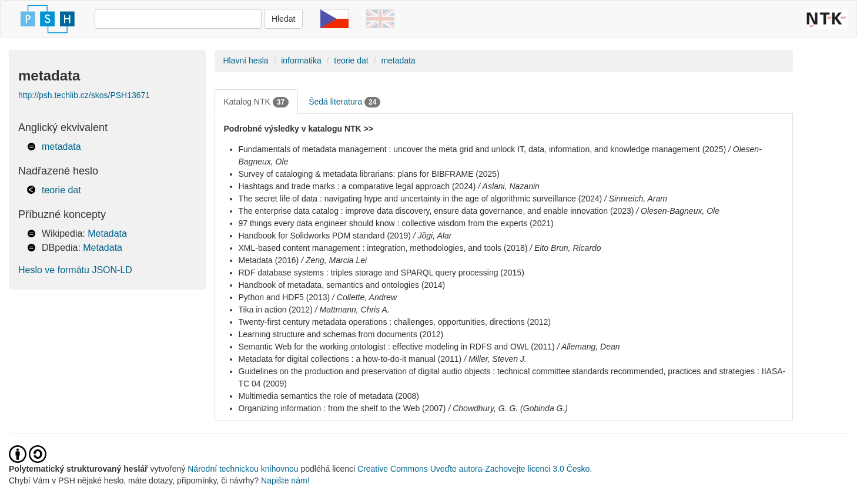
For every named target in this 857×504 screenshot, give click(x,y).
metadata (61, 147)
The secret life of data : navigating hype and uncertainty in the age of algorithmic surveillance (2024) (421, 199)
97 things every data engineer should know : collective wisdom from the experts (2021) (396, 223)
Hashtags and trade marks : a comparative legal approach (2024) (357, 186)
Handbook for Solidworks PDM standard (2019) (325, 236)
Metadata (107, 233)
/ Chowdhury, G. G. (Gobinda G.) (508, 408)
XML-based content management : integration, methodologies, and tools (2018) (383, 248)
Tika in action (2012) (276, 310)
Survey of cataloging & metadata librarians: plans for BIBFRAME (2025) (369, 174)
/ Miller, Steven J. (495, 359)
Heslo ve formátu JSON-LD (75, 270)
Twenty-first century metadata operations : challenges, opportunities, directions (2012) (395, 322)
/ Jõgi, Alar (433, 236)
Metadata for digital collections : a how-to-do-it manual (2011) (350, 359)
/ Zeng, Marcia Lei (334, 260)
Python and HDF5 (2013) (284, 297)
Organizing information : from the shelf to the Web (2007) (342, 408)
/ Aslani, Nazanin (509, 186)
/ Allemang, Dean (589, 347)
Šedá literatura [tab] (344, 102)
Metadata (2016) (269, 260)
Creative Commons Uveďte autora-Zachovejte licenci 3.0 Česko (473, 469)
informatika (301, 61)
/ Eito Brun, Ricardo (565, 248)
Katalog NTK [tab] (257, 102)
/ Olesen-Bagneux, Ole (678, 211)
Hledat (283, 19)
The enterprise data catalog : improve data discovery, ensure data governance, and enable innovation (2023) (436, 211)
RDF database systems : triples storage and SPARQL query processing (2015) (381, 273)
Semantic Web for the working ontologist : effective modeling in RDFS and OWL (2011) (397, 347)
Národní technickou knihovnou (243, 469)
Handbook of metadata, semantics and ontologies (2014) (342, 285)
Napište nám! (285, 481)
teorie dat (61, 190)
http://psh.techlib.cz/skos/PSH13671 (84, 95)
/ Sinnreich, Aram (636, 199)
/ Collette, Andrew (364, 297)
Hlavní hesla (246, 61)
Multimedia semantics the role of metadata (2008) (329, 396)
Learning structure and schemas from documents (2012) (341, 334)
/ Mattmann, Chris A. (352, 310)
